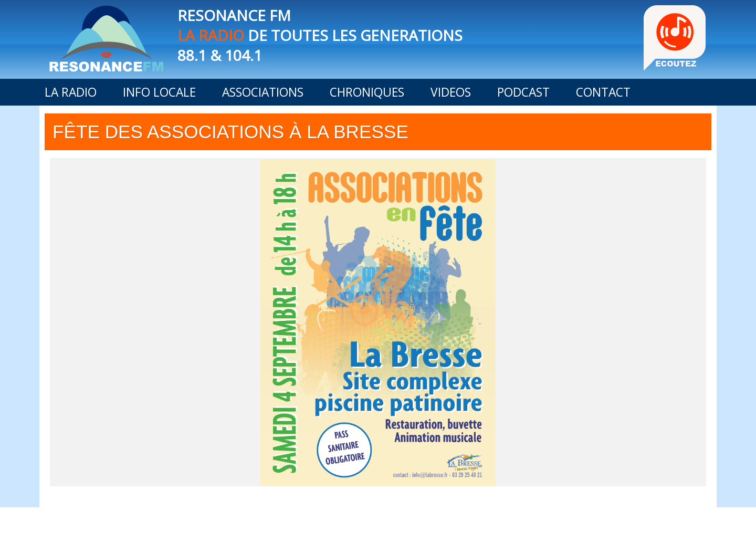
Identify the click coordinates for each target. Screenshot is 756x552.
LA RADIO (71, 92)
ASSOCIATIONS (263, 92)
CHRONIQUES (367, 92)
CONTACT (603, 92)
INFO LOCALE (159, 92)
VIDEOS (451, 92)
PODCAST (523, 92)
